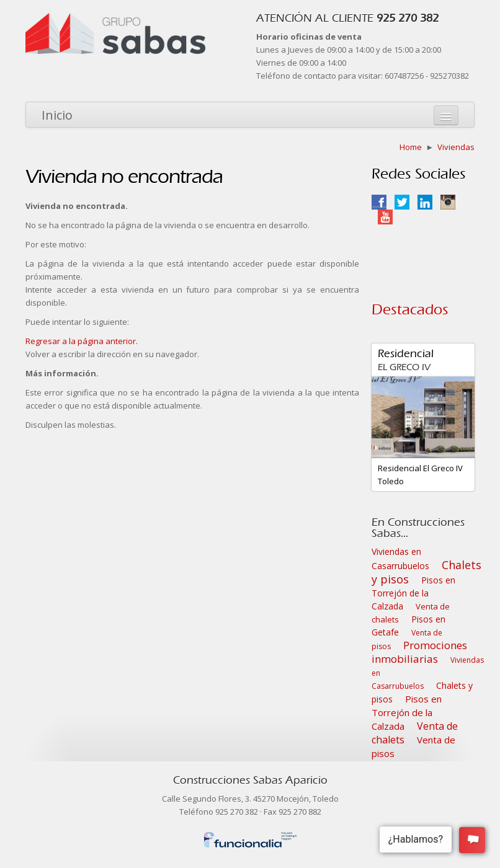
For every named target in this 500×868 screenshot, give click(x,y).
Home (411, 147)
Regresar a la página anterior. (82, 341)
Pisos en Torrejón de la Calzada (413, 593)
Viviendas (456, 147)
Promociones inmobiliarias (419, 652)
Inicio (57, 115)
